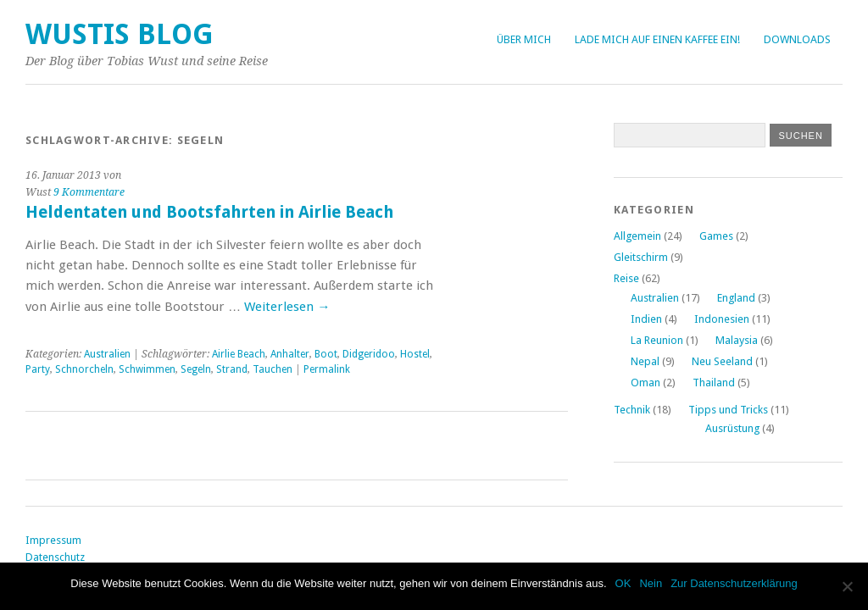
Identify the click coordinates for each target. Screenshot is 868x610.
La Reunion (657, 340)
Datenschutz (55, 557)
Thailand (714, 383)
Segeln (196, 369)
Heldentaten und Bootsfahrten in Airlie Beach (209, 212)
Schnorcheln (84, 369)
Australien (107, 354)
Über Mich (524, 39)
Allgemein (637, 236)
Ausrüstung (732, 428)
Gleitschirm (641, 257)
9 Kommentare (89, 192)
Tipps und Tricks (728, 410)
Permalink (327, 369)
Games (716, 236)
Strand (232, 369)
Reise (626, 278)
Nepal (645, 361)
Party (38, 369)
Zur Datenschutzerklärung (734, 583)
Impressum (53, 540)
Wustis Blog (120, 34)
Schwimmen (147, 369)
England (736, 298)
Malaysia (737, 340)
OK (623, 583)
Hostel (415, 354)
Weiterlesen (287, 307)
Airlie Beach (239, 354)
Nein (651, 583)
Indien (646, 319)
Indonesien (722, 319)
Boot (326, 354)
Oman (645, 383)
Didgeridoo (369, 354)
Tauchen (273, 369)
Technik (632, 410)
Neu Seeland (722, 361)
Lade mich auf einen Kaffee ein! (657, 39)
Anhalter (290, 354)
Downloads (797, 39)
